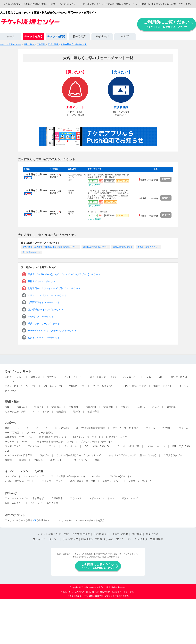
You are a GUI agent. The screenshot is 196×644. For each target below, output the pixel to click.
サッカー (9, 442)
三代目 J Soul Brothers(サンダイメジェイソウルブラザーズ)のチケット (64, 274)
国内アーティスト (14, 377)
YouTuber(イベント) (120, 476)
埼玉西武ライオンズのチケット (44, 302)
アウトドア (76, 498)
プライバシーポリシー (46, 539)
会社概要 (137, 534)
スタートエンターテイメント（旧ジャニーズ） (114, 377)
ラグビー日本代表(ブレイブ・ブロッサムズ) (79, 455)
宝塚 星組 (74, 407)
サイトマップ (70, 539)
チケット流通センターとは (53, 534)
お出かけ (11, 493)
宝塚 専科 (108, 407)
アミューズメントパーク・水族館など (24, 498)
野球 (7, 428)
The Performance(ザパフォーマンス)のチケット (52, 331)
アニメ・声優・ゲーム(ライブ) (20, 386)
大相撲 (8, 460)
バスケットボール (156, 446)
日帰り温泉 (57, 498)
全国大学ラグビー (173, 455)
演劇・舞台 (12, 402)
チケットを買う (33, 36)
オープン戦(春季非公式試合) (91, 428)
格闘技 (23, 460)
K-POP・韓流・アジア (135, 386)
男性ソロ (35, 377)
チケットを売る (56, 36)
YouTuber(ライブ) (53, 386)
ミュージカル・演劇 (15, 412)
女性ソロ (52, 377)
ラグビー (44, 455)
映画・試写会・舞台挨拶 (83, 481)
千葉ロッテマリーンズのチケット (45, 324)
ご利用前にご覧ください (167, 24)
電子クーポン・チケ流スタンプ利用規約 (140, 539)
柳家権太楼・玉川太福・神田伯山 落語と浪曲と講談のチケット (50, 247)
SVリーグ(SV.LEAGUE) (97, 446)
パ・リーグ (42, 428)
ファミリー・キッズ (52, 481)
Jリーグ (26, 442)
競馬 (97, 460)
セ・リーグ (23, 428)
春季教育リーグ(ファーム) (18, 437)
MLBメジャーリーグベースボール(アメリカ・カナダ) (100, 437)
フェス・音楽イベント (104, 386)
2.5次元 (141, 407)
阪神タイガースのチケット (41, 281)
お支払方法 (152, 534)
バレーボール (70, 446)
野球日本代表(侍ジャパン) (52, 437)
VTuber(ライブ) (77, 386)
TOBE (148, 377)
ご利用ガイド (102, 534)
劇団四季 (171, 407)
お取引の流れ (121, 534)
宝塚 (7, 407)
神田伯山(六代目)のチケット (96, 247)
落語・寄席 (93, 412)
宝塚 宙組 (91, 407)
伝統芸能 (61, 412)
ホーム (11, 36)
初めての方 (79, 36)
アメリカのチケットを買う (19, 520)
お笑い (156, 407)
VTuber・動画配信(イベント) (20, 481)
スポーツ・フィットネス (102, 498)
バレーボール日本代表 (128, 446)
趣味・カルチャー (14, 503)
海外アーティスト (163, 386)
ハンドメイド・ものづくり (44, 503)
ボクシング (56, 460)
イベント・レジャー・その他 (24, 471)
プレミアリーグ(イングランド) (96, 442)
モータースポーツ (78, 460)
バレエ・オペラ (41, 412)
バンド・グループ (73, 377)
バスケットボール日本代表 (19, 455)
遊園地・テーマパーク (140, 481)
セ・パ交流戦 (62, 428)
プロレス (38, 460)
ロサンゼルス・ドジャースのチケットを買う (82, 520)
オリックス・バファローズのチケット (47, 295)
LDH (161, 377)
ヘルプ (125, 36)
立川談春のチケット (32, 252)
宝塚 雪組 (56, 407)
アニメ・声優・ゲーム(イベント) (68, 476)
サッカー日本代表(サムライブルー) (55, 442)
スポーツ (11, 423)
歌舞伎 (77, 412)
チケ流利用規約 (81, 534)
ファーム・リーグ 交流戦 (40, 433)
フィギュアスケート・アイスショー (23, 446)
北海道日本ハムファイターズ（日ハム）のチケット (54, 288)
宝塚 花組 (22, 407)
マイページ (102, 36)
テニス (52, 446)
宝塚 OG (125, 407)
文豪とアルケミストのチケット (44, 338)
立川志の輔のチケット (123, 247)
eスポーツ (98, 476)
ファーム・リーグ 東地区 (125, 428)
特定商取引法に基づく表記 (97, 539)
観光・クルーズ (130, 498)
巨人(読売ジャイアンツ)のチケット (46, 310)
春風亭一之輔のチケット (148, 247)
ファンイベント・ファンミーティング (24, 476)
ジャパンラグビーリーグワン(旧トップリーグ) (133, 455)
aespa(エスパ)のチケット (41, 317)
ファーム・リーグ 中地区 (159, 428)
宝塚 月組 (39, 407)
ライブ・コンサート (18, 372)
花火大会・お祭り (112, 481)
